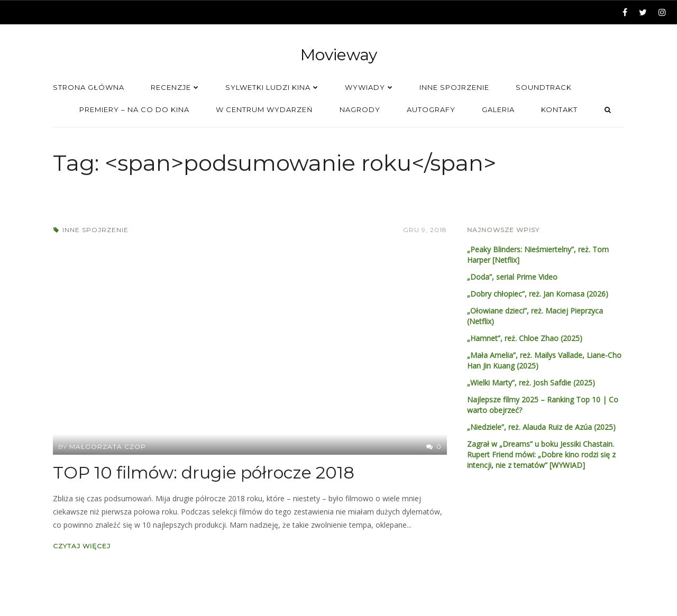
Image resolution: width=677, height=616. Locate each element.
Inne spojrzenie (95, 230)
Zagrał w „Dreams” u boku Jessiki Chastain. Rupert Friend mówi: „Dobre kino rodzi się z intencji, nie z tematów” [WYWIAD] (541, 454)
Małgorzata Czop (108, 447)
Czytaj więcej (82, 546)
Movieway (339, 55)
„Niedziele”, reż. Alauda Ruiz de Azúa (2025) (541, 427)
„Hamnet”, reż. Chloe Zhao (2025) (525, 338)
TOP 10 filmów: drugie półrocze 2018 (204, 472)
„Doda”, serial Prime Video (512, 277)
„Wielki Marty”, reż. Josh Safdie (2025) (531, 383)
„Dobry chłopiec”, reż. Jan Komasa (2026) (538, 294)
